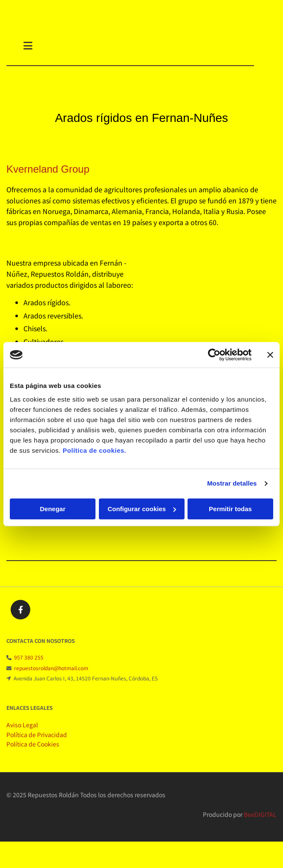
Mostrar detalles (232, 483)
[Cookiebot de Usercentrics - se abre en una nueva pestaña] (214, 355)
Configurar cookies (142, 509)
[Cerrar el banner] (270, 355)
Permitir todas (230, 509)
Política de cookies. (94, 450)
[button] (137, 46)
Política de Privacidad (37, 741)
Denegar (52, 509)
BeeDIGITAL (260, 820)
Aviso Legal (22, 731)
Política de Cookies (33, 750)
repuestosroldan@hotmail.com (51, 674)
